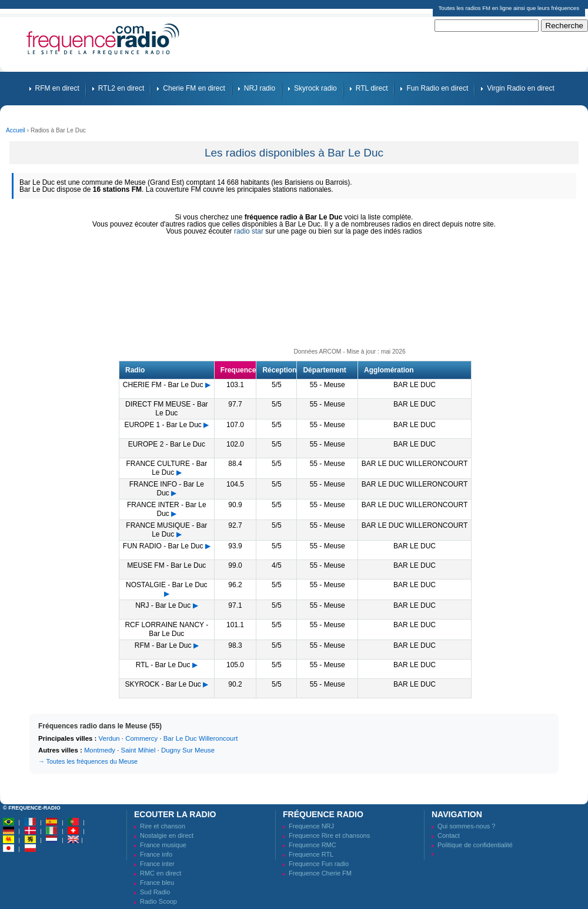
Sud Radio (155, 892)
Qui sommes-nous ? (466, 826)
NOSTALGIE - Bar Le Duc (167, 585)
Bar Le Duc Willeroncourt (201, 738)
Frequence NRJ (311, 826)
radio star (249, 231)
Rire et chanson (163, 826)
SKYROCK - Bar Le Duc (163, 684)
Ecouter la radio (175, 814)
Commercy (141, 738)
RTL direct (372, 88)
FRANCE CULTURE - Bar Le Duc (166, 468)
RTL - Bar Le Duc (163, 665)
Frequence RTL (311, 854)
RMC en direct (161, 873)
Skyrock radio (315, 88)
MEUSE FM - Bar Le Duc (166, 565)
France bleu (157, 883)
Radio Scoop (158, 901)
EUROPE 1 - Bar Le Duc (163, 425)
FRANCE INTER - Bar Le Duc (167, 509)
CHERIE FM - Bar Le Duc (163, 385)
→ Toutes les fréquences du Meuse (88, 761)
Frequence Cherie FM (320, 873)
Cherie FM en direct (194, 88)
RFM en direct (57, 88)
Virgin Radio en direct (521, 88)
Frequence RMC (313, 845)
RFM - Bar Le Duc (163, 645)
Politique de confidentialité (475, 845)
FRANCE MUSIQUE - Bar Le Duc (166, 530)
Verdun (109, 738)
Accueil (16, 130)
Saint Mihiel (138, 750)
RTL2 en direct (121, 88)
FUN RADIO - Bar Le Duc (163, 546)
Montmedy (100, 750)
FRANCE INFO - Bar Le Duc (167, 489)
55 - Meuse (328, 385)
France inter (157, 864)
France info (156, 854)
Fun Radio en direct (437, 88)
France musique (163, 845)
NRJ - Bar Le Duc (163, 605)
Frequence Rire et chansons (329, 835)
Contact (449, 835)
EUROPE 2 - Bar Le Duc (167, 444)
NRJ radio (260, 88)
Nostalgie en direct (167, 835)
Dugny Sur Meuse (188, 750)
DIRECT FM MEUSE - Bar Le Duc (166, 409)
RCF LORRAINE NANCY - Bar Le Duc (166, 629)
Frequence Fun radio (319, 864)
